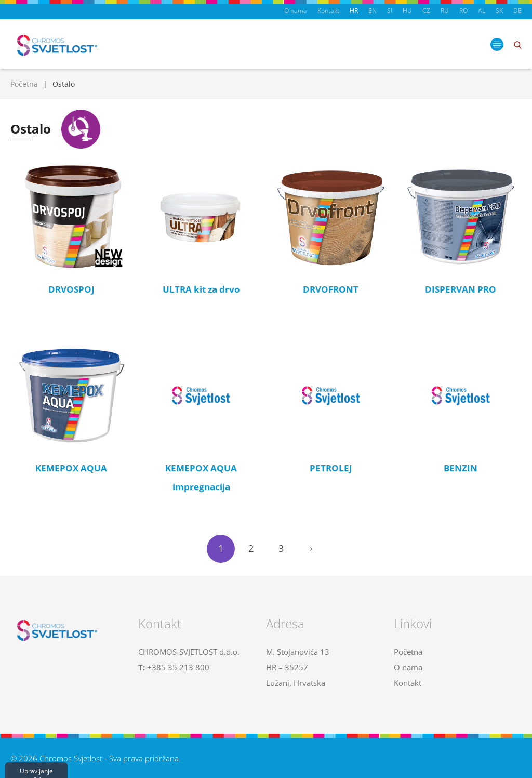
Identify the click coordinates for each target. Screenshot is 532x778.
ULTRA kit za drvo (201, 289)
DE (517, 11)
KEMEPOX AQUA (71, 468)
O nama (296, 11)
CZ (426, 11)
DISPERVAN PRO (461, 289)
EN (373, 11)
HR (354, 11)
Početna (24, 84)
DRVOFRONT (331, 289)
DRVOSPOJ (71, 289)
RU (445, 11)
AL (482, 11)
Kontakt (328, 11)
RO (463, 11)
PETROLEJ (331, 468)
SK (499, 11)
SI (390, 11)
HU (407, 11)
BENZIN (461, 468)
